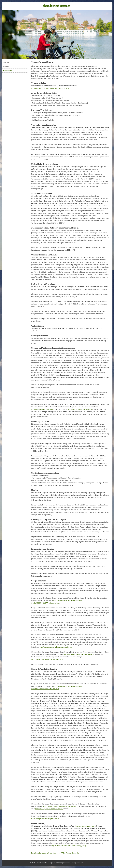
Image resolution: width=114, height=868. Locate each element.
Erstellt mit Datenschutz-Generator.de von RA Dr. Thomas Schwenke (55, 853)
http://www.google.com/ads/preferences (45, 819)
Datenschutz (8, 70)
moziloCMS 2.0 (57, 863)
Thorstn (72, 863)
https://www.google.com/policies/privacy (49, 809)
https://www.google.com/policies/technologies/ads (60, 806)
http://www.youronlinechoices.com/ (80, 409)
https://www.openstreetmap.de (86, 826)
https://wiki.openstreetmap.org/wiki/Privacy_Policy (69, 846)
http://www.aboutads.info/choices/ (43, 409)
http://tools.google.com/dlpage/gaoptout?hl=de (56, 647)
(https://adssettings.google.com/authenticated (47, 659)
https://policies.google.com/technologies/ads (78, 654)
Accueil (6, 63)
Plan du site (80, 863)
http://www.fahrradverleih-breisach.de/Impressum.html (50, 88)
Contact (6, 67)
